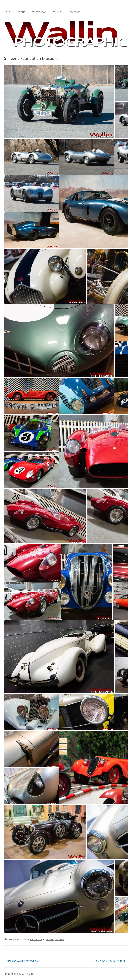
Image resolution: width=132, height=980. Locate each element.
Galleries (57, 12)
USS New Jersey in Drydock (111, 961)
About (21, 12)
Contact (75, 12)
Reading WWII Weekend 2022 (22, 961)
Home (7, 12)
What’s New (39, 12)
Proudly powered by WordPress (20, 974)
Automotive (36, 939)
